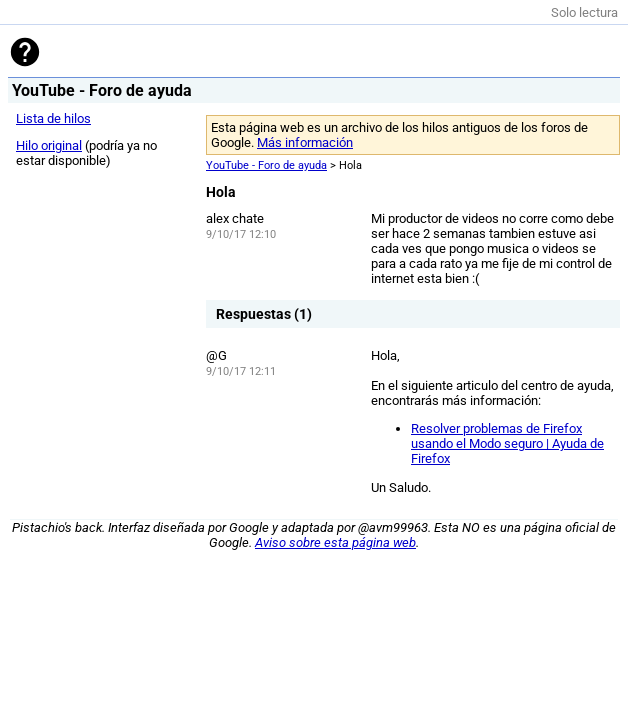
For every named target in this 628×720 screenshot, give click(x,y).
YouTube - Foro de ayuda (266, 165)
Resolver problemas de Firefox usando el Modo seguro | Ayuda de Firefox (507, 443)
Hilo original (49, 145)
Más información (305, 142)
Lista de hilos (53, 118)
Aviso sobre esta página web (335, 542)
